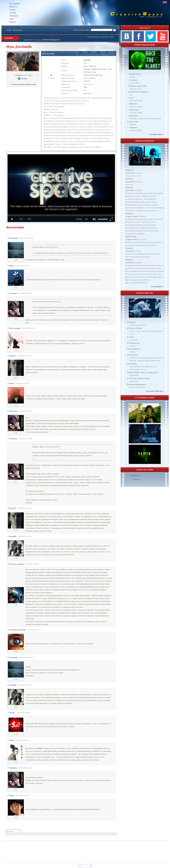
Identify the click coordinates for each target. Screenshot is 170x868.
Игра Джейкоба (48, 54)
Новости (13, 7)
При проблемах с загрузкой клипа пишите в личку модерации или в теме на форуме (55, 37)
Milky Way (133, 104)
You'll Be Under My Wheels (140, 378)
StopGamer (134, 116)
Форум (13, 22)
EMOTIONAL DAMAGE (139, 92)
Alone (132, 337)
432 (85, 90)
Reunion (132, 322)
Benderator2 (134, 355)
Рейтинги (14, 16)
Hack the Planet (135, 74)
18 (85, 84)
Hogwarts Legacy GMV (138, 86)
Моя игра (93, 66)
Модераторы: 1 (136, 475)
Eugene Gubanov (132, 216)
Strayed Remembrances (138, 384)
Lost (85, 63)
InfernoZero (130, 182)
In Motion (133, 364)
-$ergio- (42, 447)
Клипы (13, 10)
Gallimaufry (130, 173)
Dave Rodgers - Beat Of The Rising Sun (144, 372)
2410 (85, 87)
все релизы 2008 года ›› (155, 391)
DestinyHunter (135, 349)
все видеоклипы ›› (157, 134)
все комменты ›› (158, 286)
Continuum (134, 80)
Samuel (137, 479)
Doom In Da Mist (136, 328)
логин (9, 30)
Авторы (13, 13)
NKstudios (130, 251)
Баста (86, 66)
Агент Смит (134, 122)
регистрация (18, 30)
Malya (42, 247)
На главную (15, 4)
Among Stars (134, 110)
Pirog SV (42, 301)
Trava (132, 98)
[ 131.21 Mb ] (23, 75)
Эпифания (133, 127)
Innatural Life (134, 343)
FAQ (11, 19)
